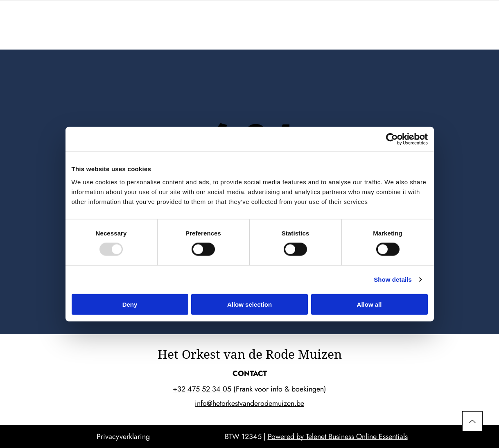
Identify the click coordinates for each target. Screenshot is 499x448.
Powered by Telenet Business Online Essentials (338, 437)
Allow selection (249, 304)
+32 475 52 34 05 (202, 389)
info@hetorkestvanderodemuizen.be (249, 403)
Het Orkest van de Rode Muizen (250, 354)
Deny (130, 304)
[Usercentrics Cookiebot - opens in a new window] (392, 139)
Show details (393, 279)
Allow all (369, 304)
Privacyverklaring (123, 437)
